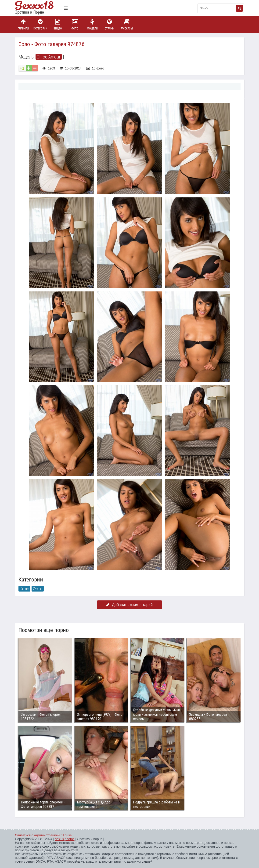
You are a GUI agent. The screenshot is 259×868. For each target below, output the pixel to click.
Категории (40, 24)
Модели (92, 24)
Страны (109, 24)
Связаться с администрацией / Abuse (43, 835)
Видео (58, 24)
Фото (75, 24)
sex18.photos (65, 839)
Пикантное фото (38, 8)
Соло (24, 589)
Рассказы (127, 24)
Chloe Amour (49, 57)
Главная (23, 24)
